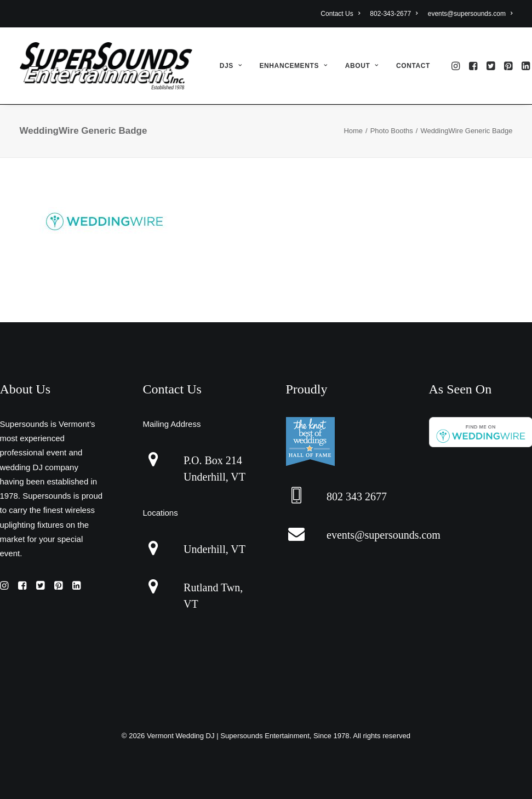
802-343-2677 (394, 14)
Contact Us (340, 14)
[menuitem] (342, 14)
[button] (457, 66)
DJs (231, 66)
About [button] (362, 66)
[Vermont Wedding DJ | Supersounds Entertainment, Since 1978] (106, 66)
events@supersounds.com (470, 14)
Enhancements (293, 66)
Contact (413, 66)
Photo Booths (392, 131)
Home (353, 131)
